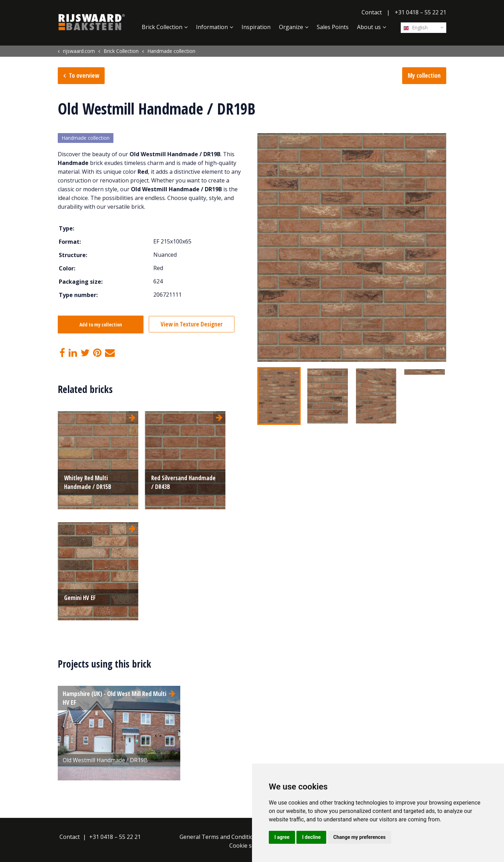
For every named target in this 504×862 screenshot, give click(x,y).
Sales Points (333, 27)
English (416, 27)
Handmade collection (86, 138)
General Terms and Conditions (220, 837)
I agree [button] (282, 837)
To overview (84, 75)
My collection (424, 75)
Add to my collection (101, 325)
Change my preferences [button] (359, 837)
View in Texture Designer (193, 325)
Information (212, 27)
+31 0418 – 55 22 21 (421, 12)
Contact (372, 12)
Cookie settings (250, 846)
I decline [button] (311, 837)
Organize (291, 27)
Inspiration (256, 27)
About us (369, 27)
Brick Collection (162, 27)
